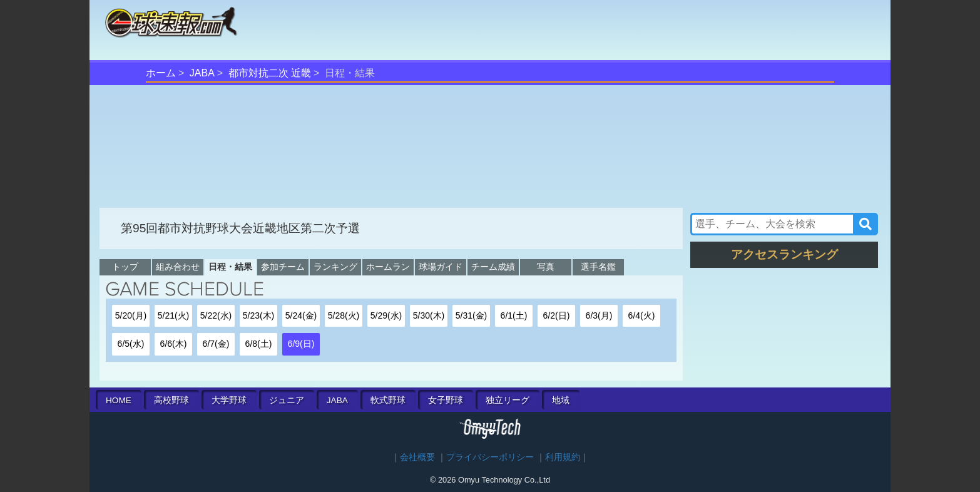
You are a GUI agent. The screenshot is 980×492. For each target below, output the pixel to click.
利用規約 (563, 457)
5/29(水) (386, 315)
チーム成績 (493, 267)
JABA (202, 73)
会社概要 (417, 457)
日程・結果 (230, 267)
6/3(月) (599, 315)
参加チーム (283, 267)
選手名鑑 (598, 267)
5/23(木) (259, 315)
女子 (446, 400)
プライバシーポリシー (490, 457)
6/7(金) (216, 344)
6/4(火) (642, 315)
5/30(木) (429, 315)
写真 (546, 267)
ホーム (161, 73)
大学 (229, 400)
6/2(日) (557, 315)
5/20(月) (131, 315)
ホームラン (388, 267)
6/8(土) (259, 344)
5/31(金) (472, 315)
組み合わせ (178, 267)
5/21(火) (174, 315)
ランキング (335, 267)
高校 (171, 400)
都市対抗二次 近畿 (270, 73)
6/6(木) (174, 344)
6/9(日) (301, 344)
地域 (561, 400)
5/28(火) (344, 315)
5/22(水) (216, 315)
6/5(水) (131, 344)
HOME (119, 400)
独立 (508, 400)
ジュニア (287, 400)
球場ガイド (441, 267)
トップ (125, 267)
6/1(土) (514, 315)
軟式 (388, 400)
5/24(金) (301, 315)
